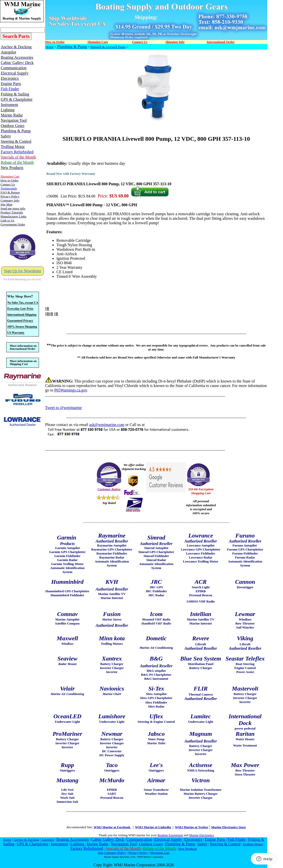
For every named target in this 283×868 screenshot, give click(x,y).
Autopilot (48, 840)
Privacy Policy (138, 853)
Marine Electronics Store (228, 827)
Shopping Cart (160, 853)
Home (50, 47)
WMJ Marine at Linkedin (153, 827)
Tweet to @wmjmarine (64, 408)
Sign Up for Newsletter (23, 271)
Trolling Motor (253, 844)
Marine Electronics (202, 835)
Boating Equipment (170, 835)
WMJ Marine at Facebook (112, 827)
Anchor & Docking (26, 840)
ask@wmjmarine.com (107, 425)
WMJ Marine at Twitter (192, 827)
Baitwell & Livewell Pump (108, 47)
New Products (188, 849)
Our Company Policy (112, 853)
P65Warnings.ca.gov (71, 390)
